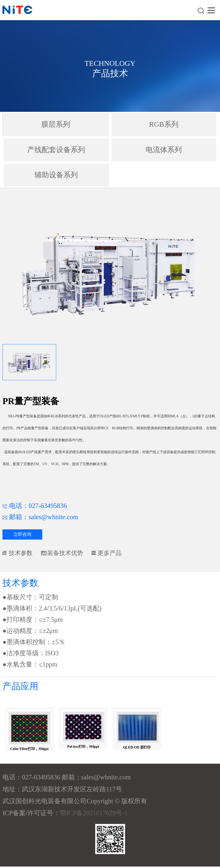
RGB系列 (164, 124)
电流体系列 (164, 150)
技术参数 (22, 554)
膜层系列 (56, 124)
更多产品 (117, 554)
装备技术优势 (69, 554)
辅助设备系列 (56, 175)
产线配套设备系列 (56, 150)
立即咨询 (22, 535)
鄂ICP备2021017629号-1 (94, 814)
